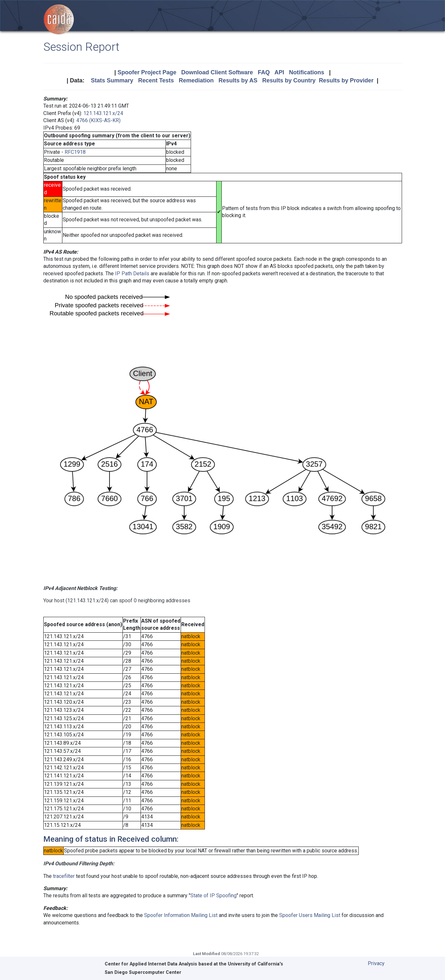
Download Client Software (217, 72)
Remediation (196, 80)
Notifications (307, 72)
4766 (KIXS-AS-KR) (98, 120)
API (279, 72)
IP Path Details (132, 274)
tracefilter (64, 876)
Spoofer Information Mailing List (181, 915)
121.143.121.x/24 (103, 113)
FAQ (264, 72)
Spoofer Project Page (147, 72)
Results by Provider (346, 80)
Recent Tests (156, 80)
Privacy (376, 963)
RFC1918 (75, 152)
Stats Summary (112, 80)
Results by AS (238, 80)
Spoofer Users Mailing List (310, 915)
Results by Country (289, 80)
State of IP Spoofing (213, 896)
